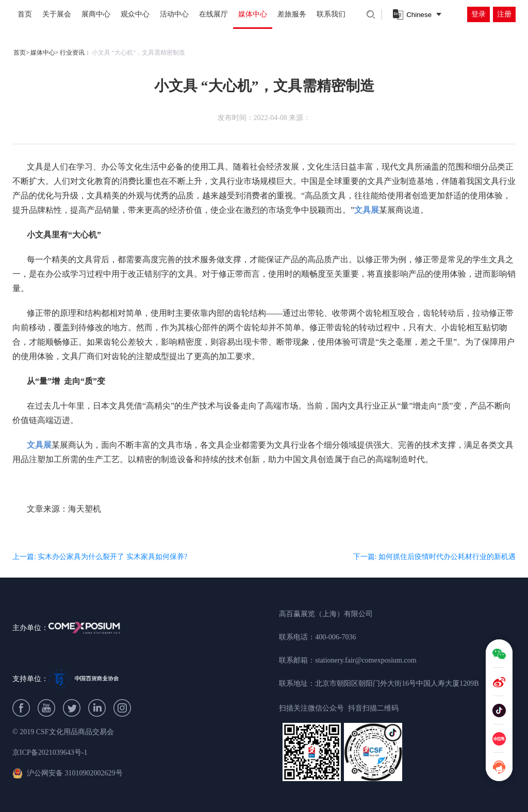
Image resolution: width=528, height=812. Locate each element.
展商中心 (96, 14)
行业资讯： (75, 53)
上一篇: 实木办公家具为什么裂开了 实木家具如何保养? (100, 557)
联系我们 (331, 14)
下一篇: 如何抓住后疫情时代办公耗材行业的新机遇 (434, 557)
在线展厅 (213, 14)
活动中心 (174, 14)
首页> (21, 53)
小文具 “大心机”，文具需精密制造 (139, 53)
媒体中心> (45, 53)
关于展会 (57, 14)
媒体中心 (253, 14)
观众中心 (135, 14)
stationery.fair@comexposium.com (366, 660)
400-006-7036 (335, 637)
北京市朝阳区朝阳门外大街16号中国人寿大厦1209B (397, 683)
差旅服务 (292, 14)
